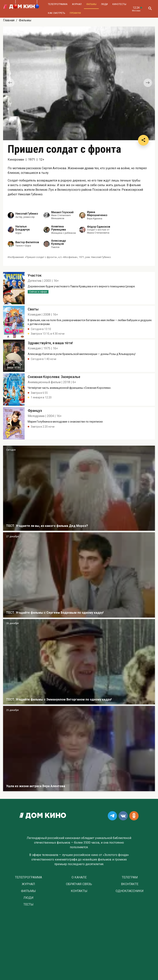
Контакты (79, 891)
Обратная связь (79, 884)
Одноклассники (130, 891)
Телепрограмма (58, 4)
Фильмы (91, 4)
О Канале (79, 877)
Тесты (28, 905)
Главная (9, 20)
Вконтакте (130, 884)
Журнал (77, 4)
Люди (104, 4)
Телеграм (130, 877)
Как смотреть (56, 13)
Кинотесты (119, 4)
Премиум (75, 13)
